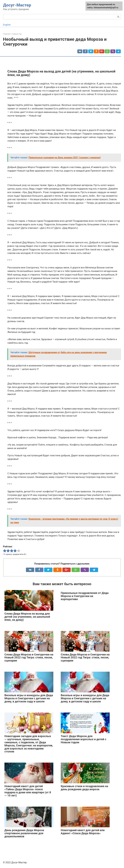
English (7, 25)
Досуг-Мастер (17, 5)
